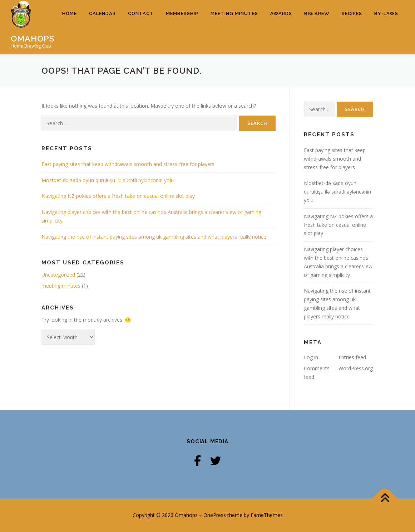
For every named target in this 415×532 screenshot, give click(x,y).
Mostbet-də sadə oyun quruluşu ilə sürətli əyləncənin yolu (108, 180)
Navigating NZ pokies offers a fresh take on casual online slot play (118, 196)
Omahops (33, 38)
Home (70, 27)
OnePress (215, 515)
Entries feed (352, 357)
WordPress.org (356, 368)
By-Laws (386, 27)
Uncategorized (58, 275)
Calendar (102, 27)
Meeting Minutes (234, 27)
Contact (141, 27)
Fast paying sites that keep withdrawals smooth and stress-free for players (128, 164)
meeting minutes (61, 286)
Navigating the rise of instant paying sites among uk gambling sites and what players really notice (154, 237)
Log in (311, 357)
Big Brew (317, 27)
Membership (182, 27)
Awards (281, 27)
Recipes (352, 27)
